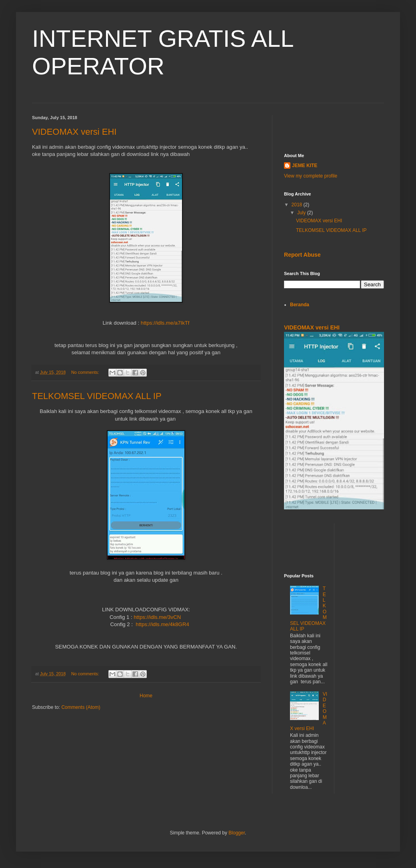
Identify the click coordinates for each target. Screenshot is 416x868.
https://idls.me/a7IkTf (165, 323)
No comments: (86, 372)
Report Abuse (302, 255)
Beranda (300, 305)
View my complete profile (311, 176)
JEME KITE (305, 166)
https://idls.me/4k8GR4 (162, 624)
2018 (298, 205)
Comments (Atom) (81, 707)
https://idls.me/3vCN (157, 617)
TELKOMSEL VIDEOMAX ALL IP (97, 396)
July (302, 213)
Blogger (237, 833)
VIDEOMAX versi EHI (74, 132)
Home (146, 696)
